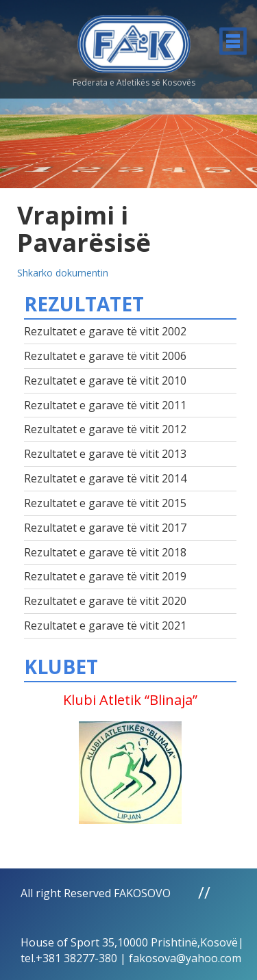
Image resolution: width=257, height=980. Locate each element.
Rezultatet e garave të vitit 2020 (105, 601)
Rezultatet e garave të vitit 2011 (105, 405)
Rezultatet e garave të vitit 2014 (105, 478)
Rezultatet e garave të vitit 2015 (105, 503)
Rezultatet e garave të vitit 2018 (105, 552)
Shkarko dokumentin (63, 273)
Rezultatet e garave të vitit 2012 (105, 429)
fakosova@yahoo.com (185, 958)
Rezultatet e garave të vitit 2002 (105, 331)
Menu (233, 41)
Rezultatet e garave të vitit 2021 (105, 626)
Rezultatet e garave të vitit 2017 (105, 528)
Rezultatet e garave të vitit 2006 (105, 356)
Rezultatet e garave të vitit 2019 (105, 576)
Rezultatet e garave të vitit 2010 (105, 381)
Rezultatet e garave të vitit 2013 (105, 454)
